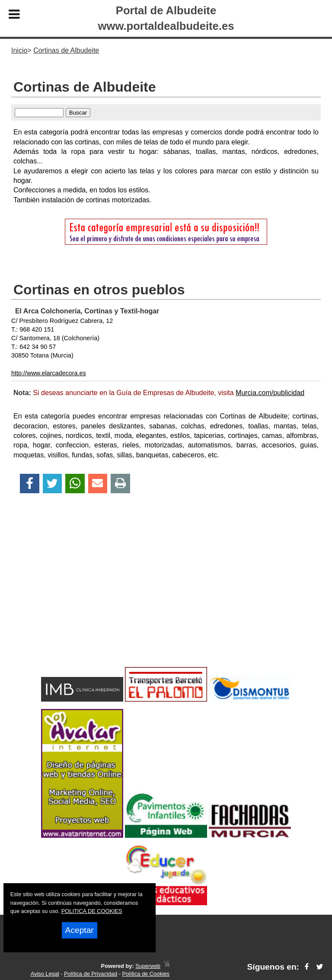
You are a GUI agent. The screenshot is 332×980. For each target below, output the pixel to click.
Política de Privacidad (91, 974)
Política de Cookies (146, 974)
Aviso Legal (45, 974)
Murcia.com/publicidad (270, 393)
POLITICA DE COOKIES (92, 911)
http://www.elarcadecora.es (49, 373)
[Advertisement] (166, 595)
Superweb (148, 966)
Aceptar (80, 930)
